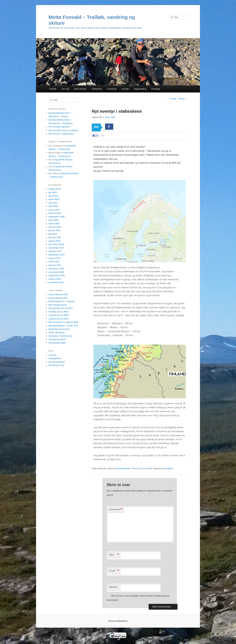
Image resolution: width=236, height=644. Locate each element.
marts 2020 (54, 224)
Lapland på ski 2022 (59, 315)
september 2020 (57, 217)
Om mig (65, 89)
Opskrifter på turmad (59, 329)
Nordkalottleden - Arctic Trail (129, 469)
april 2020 (53, 220)
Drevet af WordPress (118, 621)
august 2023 (55, 189)
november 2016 (56, 272)
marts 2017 (54, 262)
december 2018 (56, 244)
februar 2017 (55, 265)
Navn (114, 555)
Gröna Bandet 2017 (58, 298)
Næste (183, 99)
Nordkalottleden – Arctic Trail (63, 326)
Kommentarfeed (57, 362)
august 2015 (55, 279)
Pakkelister (97, 89)
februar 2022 (55, 213)
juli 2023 (53, 192)
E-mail (114, 571)
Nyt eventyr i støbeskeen (61, 134)
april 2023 (53, 196)
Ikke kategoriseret (58, 305)
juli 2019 (53, 234)
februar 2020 (55, 227)
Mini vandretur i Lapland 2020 (64, 322)
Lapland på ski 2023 (59, 319)
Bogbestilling (140, 89)
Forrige (172, 99)
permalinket (168, 469)
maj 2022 (53, 203)
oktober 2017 (55, 251)
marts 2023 (54, 199)
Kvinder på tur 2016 (58, 312)
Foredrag (156, 89)
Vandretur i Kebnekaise (60, 336)
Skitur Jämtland (57, 332)
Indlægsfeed (55, 358)
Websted (113, 587)
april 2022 (53, 206)
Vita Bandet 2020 (57, 343)
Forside (53, 89)
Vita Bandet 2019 (57, 339)
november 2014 (56, 282)
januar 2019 (54, 241)
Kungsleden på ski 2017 (61, 308)
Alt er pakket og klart (59, 127)
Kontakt (125, 89)
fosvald (148, 469)
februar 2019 (55, 237)
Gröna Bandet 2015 (58, 294)
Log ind (52, 355)
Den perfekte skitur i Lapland (63, 130)
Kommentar (116, 510)
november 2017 (56, 248)
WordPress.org (56, 365)
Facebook (112, 89)
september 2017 (57, 255)
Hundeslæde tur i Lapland (62, 301)
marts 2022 (54, 210)
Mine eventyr (80, 89)
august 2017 (55, 258)
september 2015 (57, 275)
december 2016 (56, 269)
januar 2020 (54, 230)
